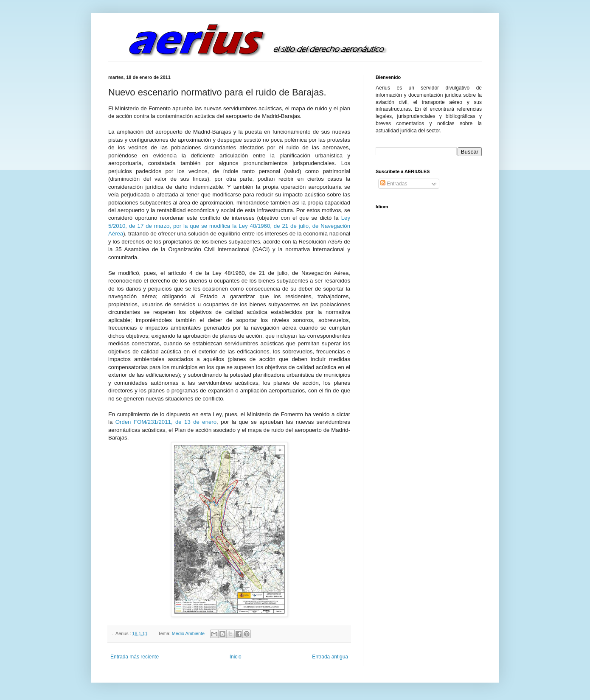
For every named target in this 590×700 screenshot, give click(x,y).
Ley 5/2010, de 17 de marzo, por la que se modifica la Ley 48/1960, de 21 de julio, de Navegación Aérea (229, 226)
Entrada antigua (330, 657)
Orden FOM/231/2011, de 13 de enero (166, 422)
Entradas (394, 184)
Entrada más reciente (135, 657)
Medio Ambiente (188, 633)
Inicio (236, 657)
